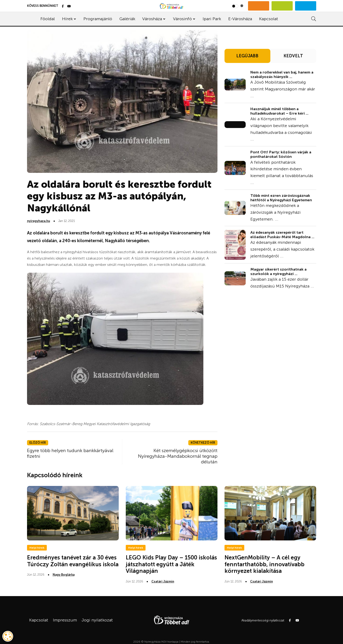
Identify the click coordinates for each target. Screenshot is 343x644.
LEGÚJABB (247, 56)
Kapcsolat (269, 19)
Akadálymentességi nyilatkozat (263, 620)
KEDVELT (293, 56)
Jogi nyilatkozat (97, 620)
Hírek (67, 19)
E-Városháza (240, 19)
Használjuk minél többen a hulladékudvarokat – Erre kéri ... (279, 111)
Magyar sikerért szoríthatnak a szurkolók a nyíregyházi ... (278, 272)
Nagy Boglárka (64, 575)
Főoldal (48, 19)
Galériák (127, 19)
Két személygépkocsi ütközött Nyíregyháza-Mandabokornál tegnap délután (178, 456)
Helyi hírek (37, 548)
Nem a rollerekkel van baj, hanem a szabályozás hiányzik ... (282, 74)
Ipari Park (212, 19)
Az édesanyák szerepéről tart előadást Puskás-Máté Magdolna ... (282, 235)
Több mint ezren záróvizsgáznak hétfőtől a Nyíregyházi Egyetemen (281, 198)
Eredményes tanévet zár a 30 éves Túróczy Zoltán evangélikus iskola (73, 561)
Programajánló (98, 19)
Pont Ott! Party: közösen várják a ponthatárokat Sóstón (281, 154)
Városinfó (182, 19)
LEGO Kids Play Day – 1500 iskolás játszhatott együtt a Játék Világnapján (171, 564)
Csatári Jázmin (163, 581)
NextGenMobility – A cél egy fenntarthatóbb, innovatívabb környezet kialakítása (264, 564)
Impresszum (65, 620)
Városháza (152, 19)
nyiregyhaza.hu (39, 221)
